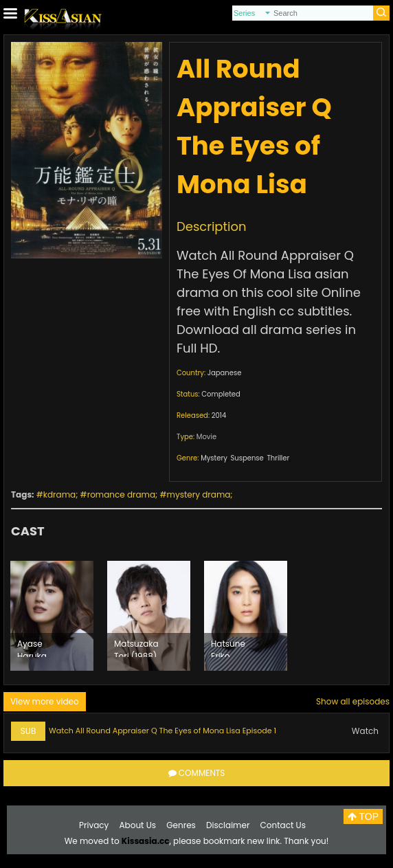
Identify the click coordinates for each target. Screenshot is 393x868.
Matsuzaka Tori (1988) (136, 647)
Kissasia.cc (146, 841)
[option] (52, 616)
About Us (138, 825)
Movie (206, 437)
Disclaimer (228, 825)
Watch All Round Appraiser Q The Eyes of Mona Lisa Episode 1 (162, 731)
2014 (219, 415)
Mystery (214, 458)
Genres (181, 825)
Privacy (94, 825)
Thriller (278, 458)
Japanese (225, 373)
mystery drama (199, 494)
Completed (221, 394)
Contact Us (283, 825)
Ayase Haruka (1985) (32, 647)
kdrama (59, 494)
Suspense (247, 458)
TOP (363, 816)
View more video (45, 701)
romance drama (121, 494)
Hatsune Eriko (228, 647)
